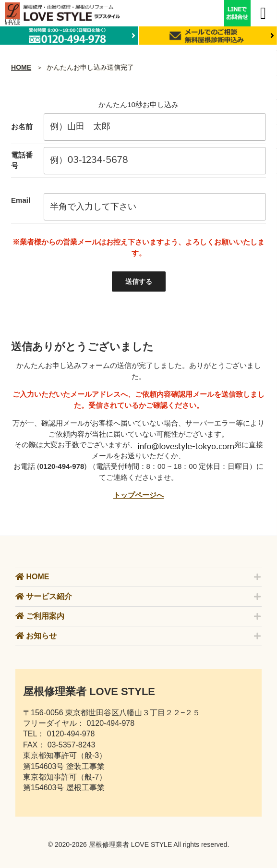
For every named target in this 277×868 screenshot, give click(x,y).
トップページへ (138, 495)
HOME (21, 67)
